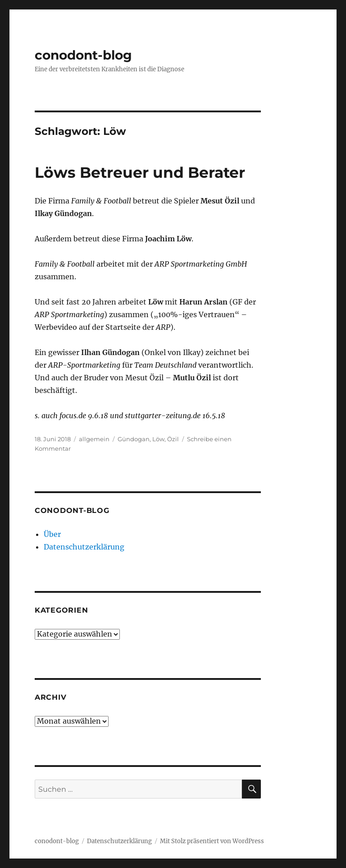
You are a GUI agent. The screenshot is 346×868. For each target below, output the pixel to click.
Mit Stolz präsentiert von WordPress (212, 841)
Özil (173, 439)
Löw (158, 439)
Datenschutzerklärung (84, 547)
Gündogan (134, 439)
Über (52, 534)
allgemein (94, 439)
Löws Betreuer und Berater (140, 172)
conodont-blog (83, 55)
